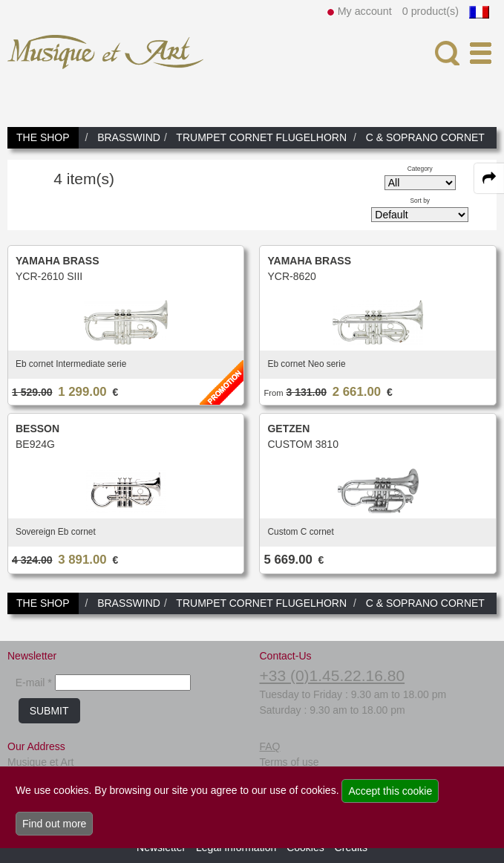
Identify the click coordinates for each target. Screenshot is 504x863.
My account (365, 11)
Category (420, 169)
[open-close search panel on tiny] (447, 53)
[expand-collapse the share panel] (489, 178)
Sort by (420, 201)
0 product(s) (431, 11)
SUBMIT (49, 711)
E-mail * (34, 683)
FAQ (269, 746)
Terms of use (289, 762)
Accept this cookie (390, 791)
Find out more (54, 824)
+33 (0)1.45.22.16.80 (332, 675)
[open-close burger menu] (481, 53)
